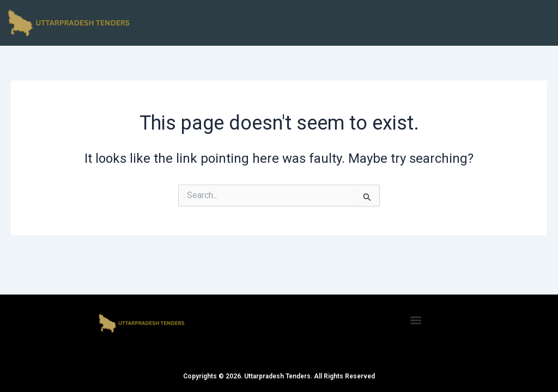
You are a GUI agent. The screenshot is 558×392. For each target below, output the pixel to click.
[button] (416, 320)
